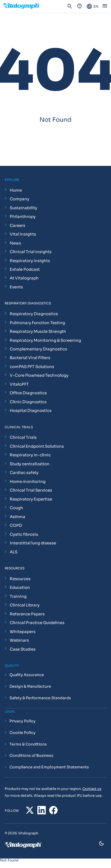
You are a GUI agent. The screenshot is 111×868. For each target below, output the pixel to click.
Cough (16, 508)
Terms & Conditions (28, 744)
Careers (17, 225)
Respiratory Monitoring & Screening (45, 340)
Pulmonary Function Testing (37, 323)
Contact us (92, 789)
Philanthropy (23, 216)
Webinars (19, 640)
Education (20, 587)
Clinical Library (25, 605)
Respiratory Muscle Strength (38, 331)
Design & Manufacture (30, 687)
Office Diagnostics (28, 393)
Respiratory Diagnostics (34, 314)
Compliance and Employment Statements (49, 767)
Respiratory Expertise (31, 499)
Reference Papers (27, 614)
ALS (14, 552)
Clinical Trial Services (31, 490)
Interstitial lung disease (33, 543)
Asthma (17, 517)
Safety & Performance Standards (40, 698)
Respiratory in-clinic (30, 455)
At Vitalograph (24, 278)
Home (16, 190)
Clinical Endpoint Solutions (37, 446)
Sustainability (23, 208)
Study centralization (30, 464)
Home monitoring (28, 481)
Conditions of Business (31, 756)
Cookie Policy (22, 733)
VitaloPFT (19, 384)
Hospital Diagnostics (31, 410)
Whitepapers (23, 632)
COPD (16, 525)
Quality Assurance (27, 675)
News (15, 243)
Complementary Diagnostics (38, 349)
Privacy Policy (22, 721)
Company (19, 199)
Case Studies (23, 649)
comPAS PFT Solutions (32, 367)
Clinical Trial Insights (31, 252)
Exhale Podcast (25, 269)
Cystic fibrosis (24, 534)
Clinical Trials (23, 437)
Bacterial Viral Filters (30, 358)
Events (16, 287)
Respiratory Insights (30, 261)
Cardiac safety (24, 473)
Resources (20, 579)
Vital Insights (23, 234)
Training (18, 596)
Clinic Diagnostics (28, 402)
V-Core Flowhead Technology (39, 375)
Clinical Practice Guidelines (37, 623)
